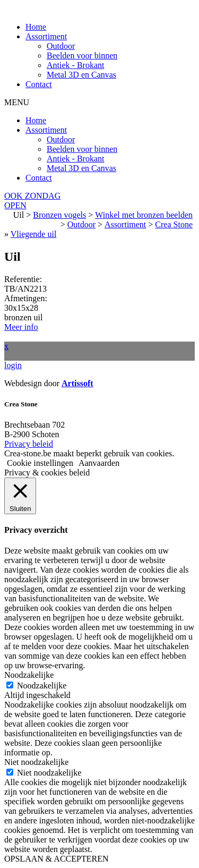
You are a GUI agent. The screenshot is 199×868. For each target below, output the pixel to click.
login (13, 365)
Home (36, 27)
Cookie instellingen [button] (40, 463)
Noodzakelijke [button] (29, 675)
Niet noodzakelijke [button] (36, 762)
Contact (39, 84)
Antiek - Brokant (75, 65)
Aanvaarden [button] (99, 463)
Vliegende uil (34, 234)
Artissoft (77, 383)
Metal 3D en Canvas (81, 75)
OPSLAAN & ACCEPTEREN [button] (56, 859)
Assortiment (46, 36)
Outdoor (61, 46)
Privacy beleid (29, 444)
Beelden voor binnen (82, 56)
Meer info (21, 327)
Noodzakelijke (42, 686)
